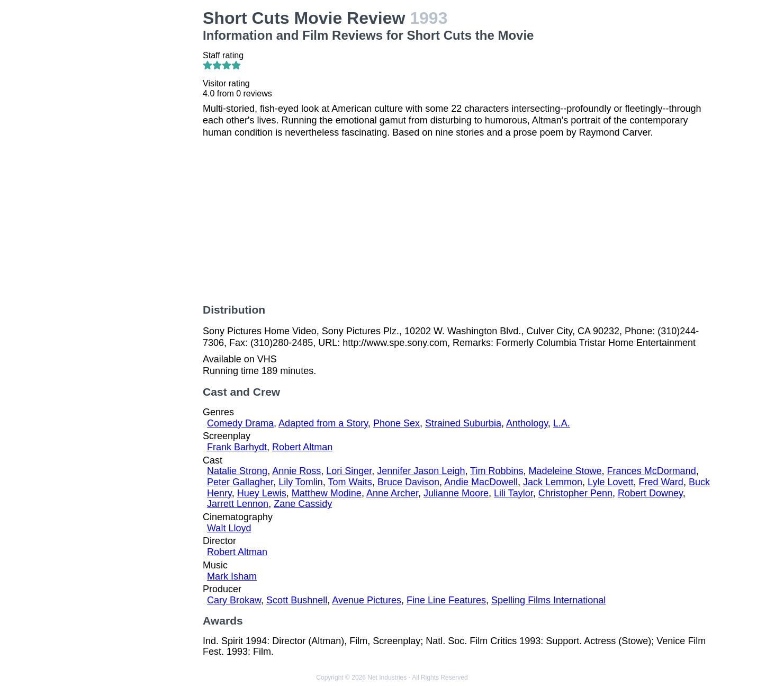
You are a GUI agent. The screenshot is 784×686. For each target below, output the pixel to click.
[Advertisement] (136, 167)
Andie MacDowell (481, 482)
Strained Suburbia (463, 423)
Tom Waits (350, 482)
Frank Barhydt (237, 447)
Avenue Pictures (367, 600)
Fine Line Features (446, 600)
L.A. (562, 423)
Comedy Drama (240, 423)
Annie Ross (296, 471)
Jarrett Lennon (238, 504)
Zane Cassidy (303, 504)
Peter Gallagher (240, 482)
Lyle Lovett (610, 482)
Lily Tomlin (301, 482)
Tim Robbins (497, 471)
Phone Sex (396, 423)
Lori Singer (349, 471)
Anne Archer (392, 493)
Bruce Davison (408, 482)
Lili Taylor (513, 493)
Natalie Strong (237, 471)
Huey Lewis (262, 493)
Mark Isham (232, 576)
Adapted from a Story (323, 423)
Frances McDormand (652, 471)
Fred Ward (661, 482)
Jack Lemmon (553, 482)
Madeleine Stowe (565, 471)
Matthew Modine (327, 493)
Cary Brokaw (234, 600)
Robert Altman (302, 447)
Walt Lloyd (229, 528)
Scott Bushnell (297, 600)
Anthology (527, 423)
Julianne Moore (456, 493)
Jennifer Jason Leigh (421, 471)
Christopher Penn (575, 493)
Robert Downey (650, 493)
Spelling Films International (548, 600)
